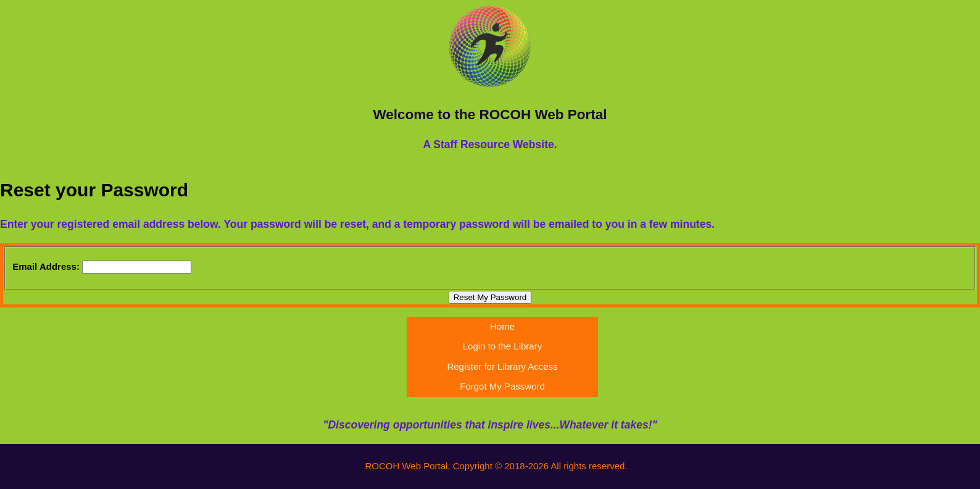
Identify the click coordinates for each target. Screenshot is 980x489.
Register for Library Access (502, 366)
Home (502, 326)
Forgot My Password (502, 386)
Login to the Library (502, 346)
